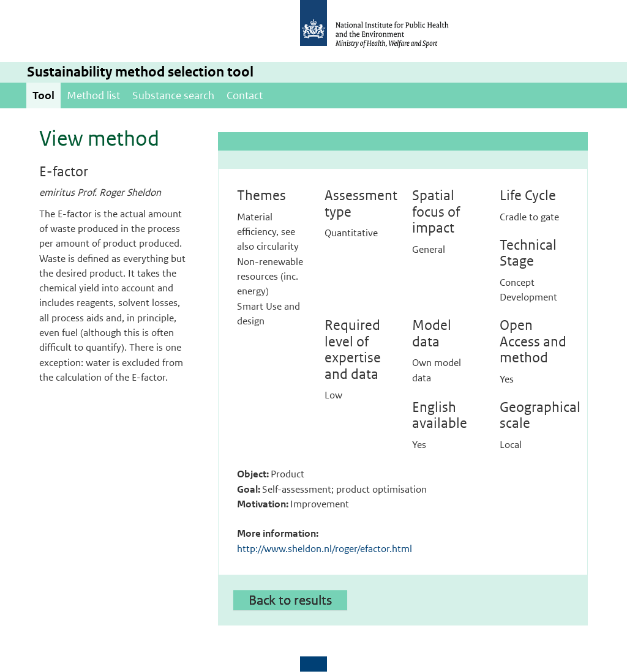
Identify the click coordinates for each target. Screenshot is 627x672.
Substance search (173, 95)
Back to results (290, 600)
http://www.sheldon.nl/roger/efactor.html (325, 549)
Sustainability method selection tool (140, 72)
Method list (93, 95)
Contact (245, 95)
